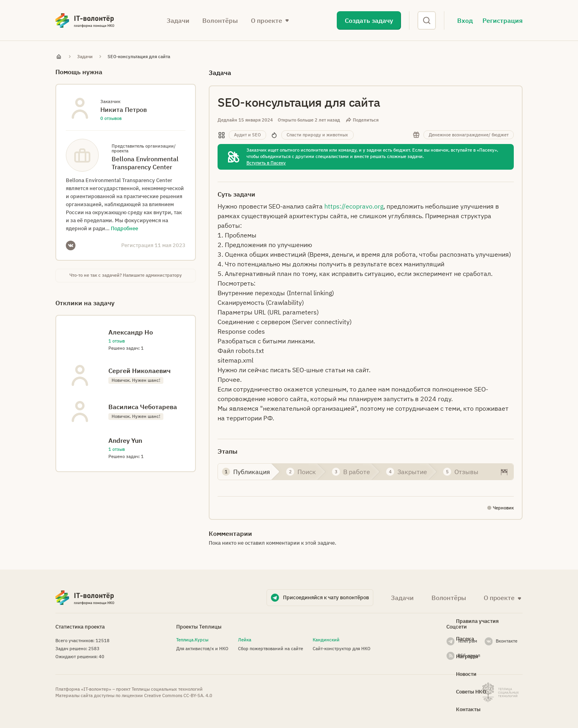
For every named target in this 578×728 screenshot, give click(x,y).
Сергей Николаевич (139, 371)
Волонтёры (220, 20)
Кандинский (326, 640)
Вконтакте (507, 641)
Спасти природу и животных (317, 135)
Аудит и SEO (247, 135)
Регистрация (503, 20)
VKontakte (71, 245)
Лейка (245, 640)
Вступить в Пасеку (266, 163)
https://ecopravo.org (354, 206)
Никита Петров (124, 110)
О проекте (267, 20)
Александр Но (131, 332)
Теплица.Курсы (192, 640)
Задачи (178, 20)
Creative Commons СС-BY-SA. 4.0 (178, 696)
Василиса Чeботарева (143, 407)
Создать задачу (369, 20)
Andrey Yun (125, 440)
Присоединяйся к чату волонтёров (326, 597)
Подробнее (124, 228)
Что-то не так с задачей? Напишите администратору (126, 275)
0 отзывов (111, 118)
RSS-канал (469, 655)
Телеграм (467, 641)
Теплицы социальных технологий (167, 689)
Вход (465, 20)
